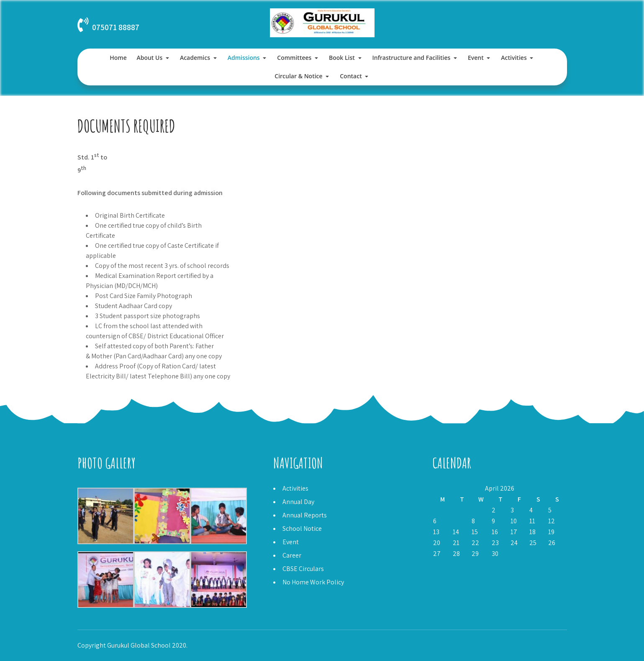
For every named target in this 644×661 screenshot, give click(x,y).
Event (476, 58)
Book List (342, 58)
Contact (351, 76)
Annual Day (298, 502)
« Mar (440, 565)
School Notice (302, 529)
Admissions (244, 58)
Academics (195, 58)
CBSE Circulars (303, 569)
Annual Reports (305, 515)
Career (292, 555)
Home (118, 58)
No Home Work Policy (313, 582)
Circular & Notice (298, 76)
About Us (149, 58)
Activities (514, 58)
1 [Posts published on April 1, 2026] (473, 510)
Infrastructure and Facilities (412, 58)
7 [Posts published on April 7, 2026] (455, 521)
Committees (294, 58)
